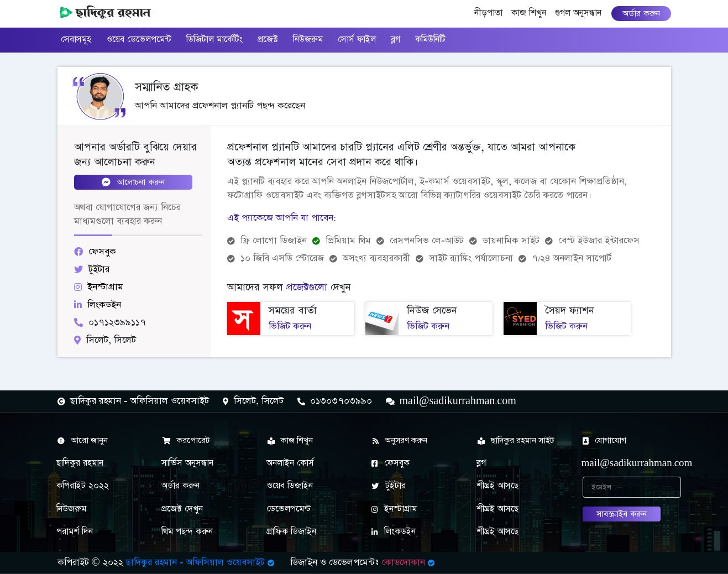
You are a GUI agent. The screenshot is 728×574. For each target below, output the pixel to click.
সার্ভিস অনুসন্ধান (187, 463)
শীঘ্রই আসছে (497, 486)
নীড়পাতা (491, 12)
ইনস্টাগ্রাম (394, 509)
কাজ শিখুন (529, 13)
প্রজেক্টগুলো (307, 287)
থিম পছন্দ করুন (187, 532)
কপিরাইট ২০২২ (83, 486)
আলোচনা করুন (133, 182)
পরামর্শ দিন (75, 532)
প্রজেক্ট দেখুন (182, 509)
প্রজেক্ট (268, 40)
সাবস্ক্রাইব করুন (622, 514)
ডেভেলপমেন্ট (289, 509)
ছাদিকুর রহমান (80, 463)
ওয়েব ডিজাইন (290, 486)
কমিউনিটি (430, 40)
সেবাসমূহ (76, 40)
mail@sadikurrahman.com (626, 463)
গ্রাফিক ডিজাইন (291, 532)
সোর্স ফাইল (357, 40)
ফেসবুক (391, 463)
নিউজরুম (308, 40)
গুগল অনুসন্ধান (578, 13)
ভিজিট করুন (290, 326)
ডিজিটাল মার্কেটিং (214, 40)
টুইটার (389, 486)
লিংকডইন (394, 532)
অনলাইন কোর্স (290, 463)
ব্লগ (396, 40)
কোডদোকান (409, 562)
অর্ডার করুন (641, 14)
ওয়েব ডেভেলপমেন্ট (139, 40)
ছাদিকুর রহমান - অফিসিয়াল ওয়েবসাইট (201, 562)
